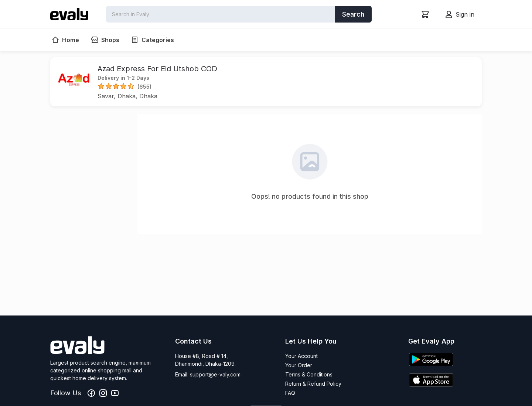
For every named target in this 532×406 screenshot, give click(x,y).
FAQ (290, 393)
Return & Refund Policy (313, 384)
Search (353, 14)
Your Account (301, 356)
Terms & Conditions (309, 374)
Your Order (299, 365)
